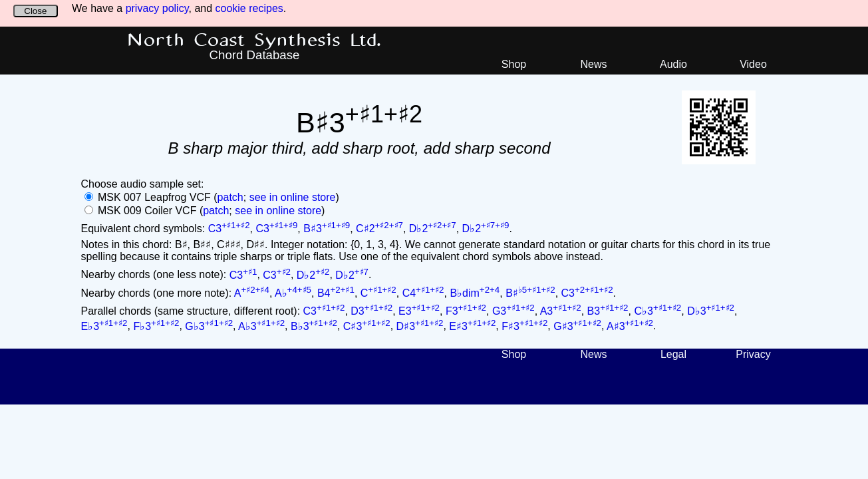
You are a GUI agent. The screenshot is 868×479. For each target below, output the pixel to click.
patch (230, 197)
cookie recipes (249, 8)
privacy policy (157, 8)
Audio (673, 64)
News (593, 64)
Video (753, 64)
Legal (673, 354)
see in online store (293, 197)
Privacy (753, 354)
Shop (514, 64)
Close (35, 11)
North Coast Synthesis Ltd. (254, 41)
